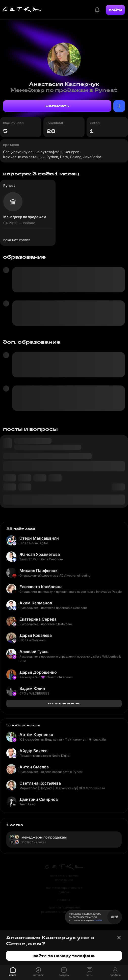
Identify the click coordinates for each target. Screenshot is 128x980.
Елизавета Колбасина (41, 587)
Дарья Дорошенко (38, 672)
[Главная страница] (22, 10)
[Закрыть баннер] (119, 937)
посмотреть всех (64, 703)
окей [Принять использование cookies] (114, 917)
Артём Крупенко (36, 734)
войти (115, 10)
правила (64, 900)
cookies (98, 920)
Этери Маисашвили (39, 538)
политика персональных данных (64, 890)
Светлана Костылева (40, 783)
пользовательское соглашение (64, 878)
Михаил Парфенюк (39, 570)
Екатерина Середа (38, 619)
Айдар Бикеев (33, 751)
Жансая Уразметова (40, 554)
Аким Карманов (36, 603)
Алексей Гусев (34, 651)
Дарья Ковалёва (36, 635)
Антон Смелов (34, 767)
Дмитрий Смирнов (39, 799)
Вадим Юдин (32, 688)
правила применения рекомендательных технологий (64, 910)
